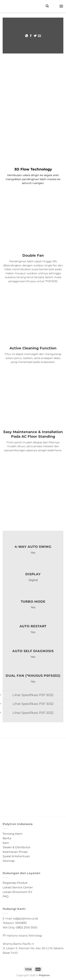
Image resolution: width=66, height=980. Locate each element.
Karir (6, 843)
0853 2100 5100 (27, 927)
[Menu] (61, 6)
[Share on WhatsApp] (27, 36)
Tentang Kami (12, 834)
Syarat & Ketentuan (16, 856)
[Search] (47, 6)
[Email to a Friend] (39, 36)
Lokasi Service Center (18, 887)
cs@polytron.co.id (25, 919)
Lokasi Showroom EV (17, 892)
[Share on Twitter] (35, 36)
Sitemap (9, 861)
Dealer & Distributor (17, 847)
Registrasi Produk (15, 883)
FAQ (6, 896)
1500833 (21, 923)
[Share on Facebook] (31, 36)
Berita (7, 838)
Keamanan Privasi (15, 852)
